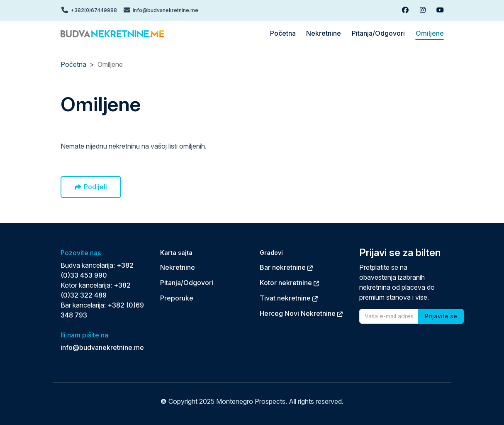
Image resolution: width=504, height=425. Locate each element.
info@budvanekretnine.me (102, 347)
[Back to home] (112, 33)
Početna (73, 64)
